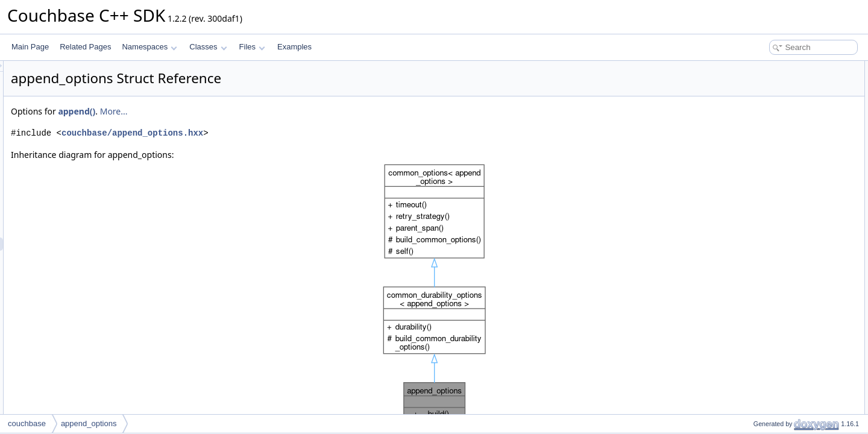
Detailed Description (766, 147)
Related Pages (85, 47)
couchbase (27, 423)
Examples (294, 47)
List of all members (764, 200)
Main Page (30, 47)
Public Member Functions (774, 94)
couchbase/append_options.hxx (283, 133)
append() (227, 111)
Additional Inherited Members (781, 134)
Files (252, 47)
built (750, 81)
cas (749, 121)
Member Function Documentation (787, 160)
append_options (89, 423)
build (751, 107)
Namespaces (149, 47)
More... (265, 111)
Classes (208, 47)
